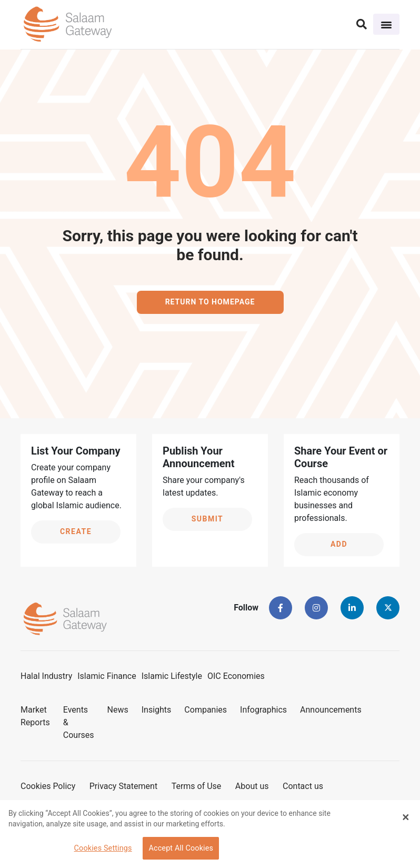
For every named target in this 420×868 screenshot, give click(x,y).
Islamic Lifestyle (172, 676)
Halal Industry (46, 676)
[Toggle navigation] (386, 24)
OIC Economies (236, 676)
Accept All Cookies (181, 848)
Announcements (331, 710)
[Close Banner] (406, 817)
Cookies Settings (103, 848)
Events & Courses (79, 722)
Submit (208, 519)
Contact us (303, 786)
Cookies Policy (48, 786)
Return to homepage (210, 302)
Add (339, 544)
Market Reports (35, 716)
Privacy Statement (123, 786)
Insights (157, 710)
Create (76, 531)
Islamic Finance (107, 676)
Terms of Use (197, 786)
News (118, 710)
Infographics (263, 710)
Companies (206, 710)
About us (252, 786)
